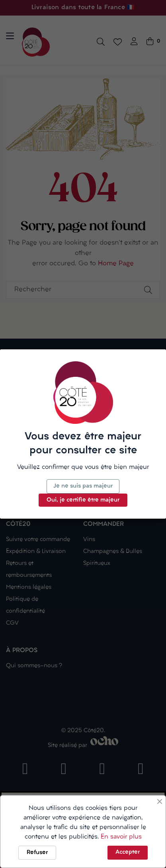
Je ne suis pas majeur (83, 486)
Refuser (37, 853)
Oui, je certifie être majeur (83, 500)
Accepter (128, 852)
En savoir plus (121, 837)
